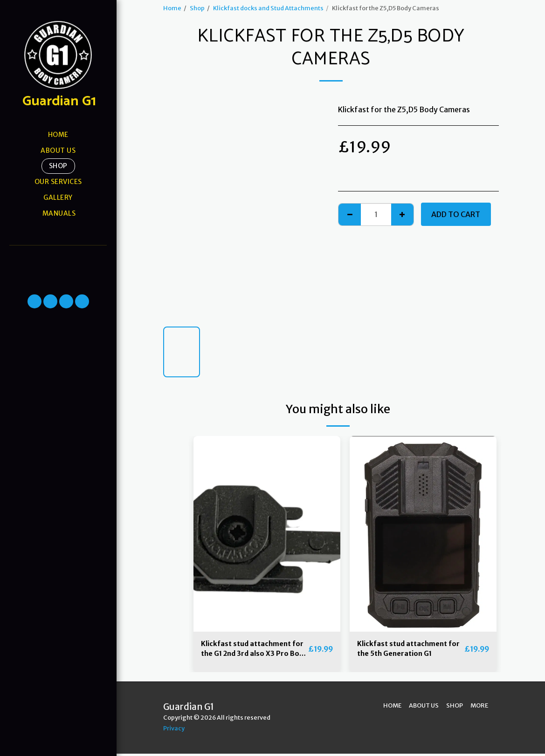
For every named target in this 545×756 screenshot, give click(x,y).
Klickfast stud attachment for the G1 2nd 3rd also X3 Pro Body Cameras (251, 651)
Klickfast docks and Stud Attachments (268, 8)
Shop (197, 8)
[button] (58, 258)
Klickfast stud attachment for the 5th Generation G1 (407, 650)
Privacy (174, 730)
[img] (267, 534)
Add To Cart (456, 214)
